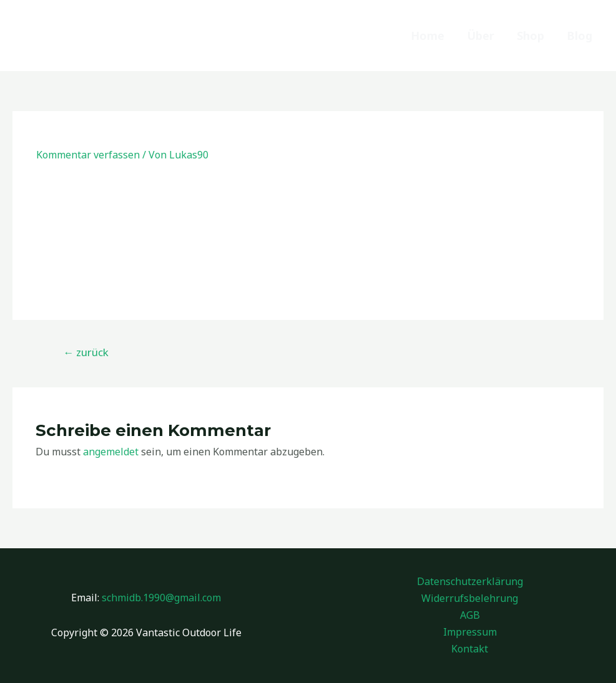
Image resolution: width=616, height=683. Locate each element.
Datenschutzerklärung (470, 581)
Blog (579, 36)
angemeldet (111, 452)
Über (481, 36)
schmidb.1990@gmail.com (161, 598)
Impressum (470, 632)
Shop (530, 36)
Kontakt (470, 649)
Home (428, 36)
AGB (470, 615)
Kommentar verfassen (88, 155)
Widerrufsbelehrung (470, 598)
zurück (86, 352)
